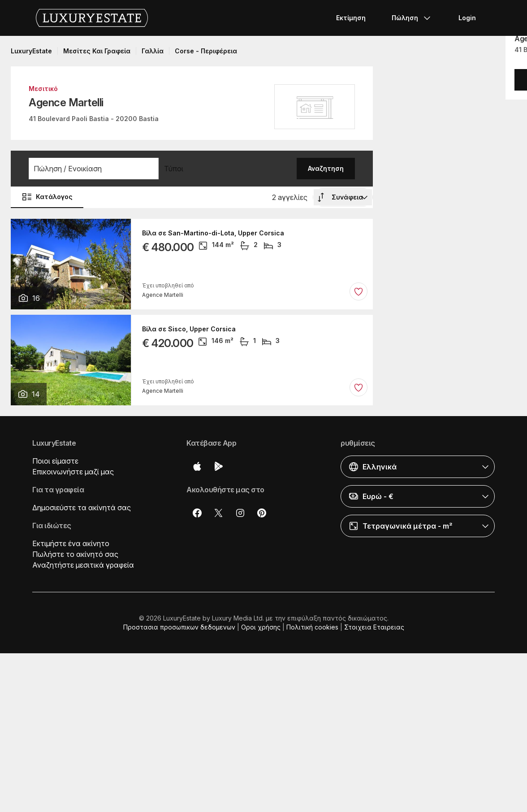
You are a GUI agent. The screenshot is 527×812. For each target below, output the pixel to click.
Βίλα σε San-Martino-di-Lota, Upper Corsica (213, 233)
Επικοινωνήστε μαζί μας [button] (73, 472)
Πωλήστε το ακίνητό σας (75, 554)
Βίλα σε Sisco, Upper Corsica (189, 329)
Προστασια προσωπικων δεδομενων (179, 627)
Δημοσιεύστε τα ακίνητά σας (82, 508)
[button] (94, 169)
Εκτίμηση (351, 18)
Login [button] (467, 18)
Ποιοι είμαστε (55, 461)
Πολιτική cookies (312, 627)
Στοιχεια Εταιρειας (374, 627)
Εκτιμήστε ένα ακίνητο (71, 543)
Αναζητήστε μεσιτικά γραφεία (83, 565)
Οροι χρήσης (261, 627)
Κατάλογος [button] (47, 197)
